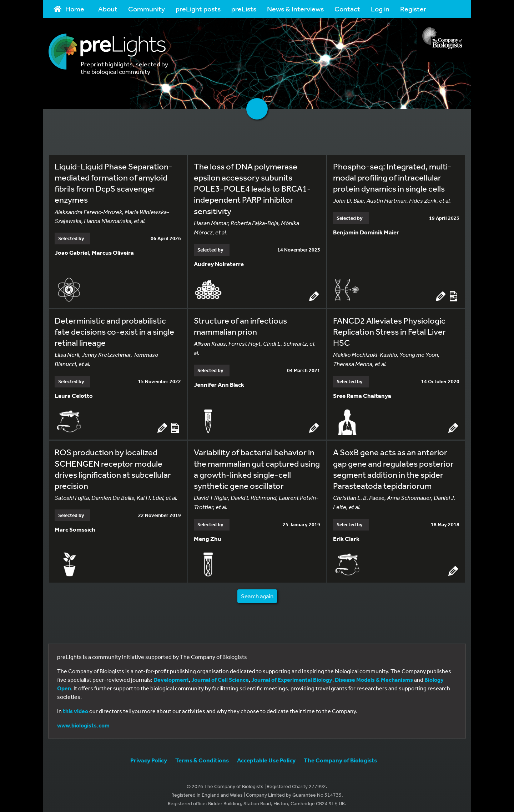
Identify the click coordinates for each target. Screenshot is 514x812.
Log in (380, 9)
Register (413, 9)
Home (69, 9)
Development (171, 675)
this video (75, 707)
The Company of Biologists (340, 756)
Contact (347, 9)
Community (147, 9)
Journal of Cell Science (220, 675)
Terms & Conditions (202, 756)
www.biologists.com (83, 721)
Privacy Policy (149, 756)
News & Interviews (295, 9)
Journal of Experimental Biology (292, 675)
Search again (257, 592)
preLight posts (198, 9)
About (108, 9)
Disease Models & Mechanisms (374, 675)
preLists (244, 9)
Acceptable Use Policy (266, 756)
